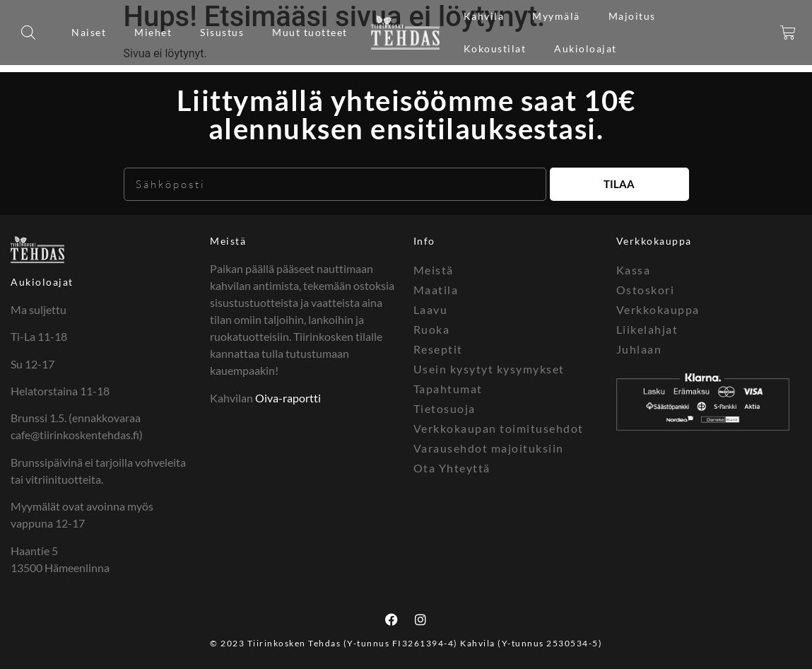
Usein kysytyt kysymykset (489, 369)
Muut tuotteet (310, 32)
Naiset (89, 32)
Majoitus (632, 16)
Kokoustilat (495, 48)
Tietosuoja (445, 408)
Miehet (153, 32)
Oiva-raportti (288, 398)
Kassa (634, 270)
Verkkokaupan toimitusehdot (499, 428)
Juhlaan (639, 349)
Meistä (228, 241)
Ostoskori (646, 290)
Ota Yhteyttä (452, 468)
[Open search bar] (28, 33)
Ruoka (432, 329)
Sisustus (222, 32)
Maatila (436, 290)
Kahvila (484, 16)
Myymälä (556, 16)
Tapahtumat (448, 389)
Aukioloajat (586, 48)
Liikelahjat (647, 329)
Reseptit (438, 349)
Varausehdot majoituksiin (489, 448)
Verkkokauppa (658, 309)
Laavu (431, 309)
